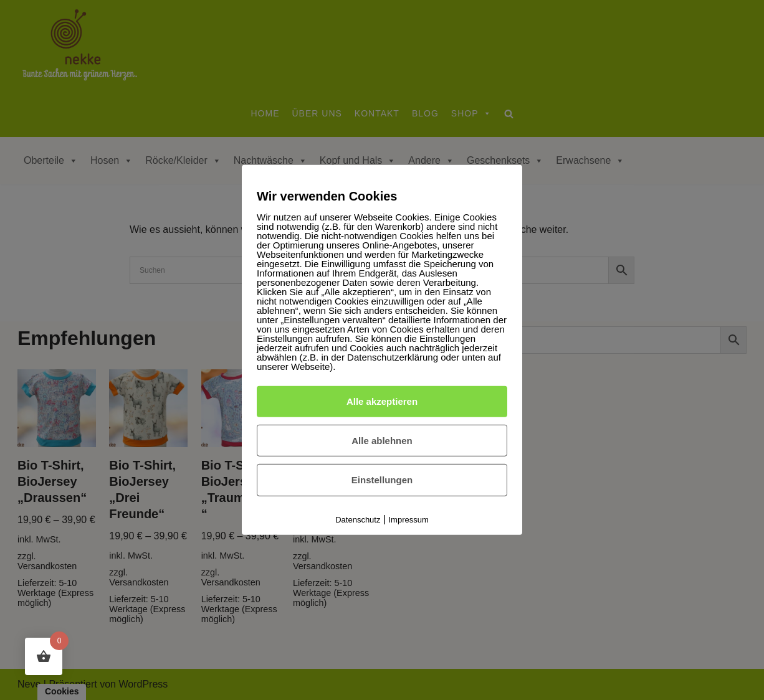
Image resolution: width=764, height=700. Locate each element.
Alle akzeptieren (382, 401)
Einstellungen (382, 480)
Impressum (409, 520)
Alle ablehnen (382, 440)
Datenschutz (358, 520)
